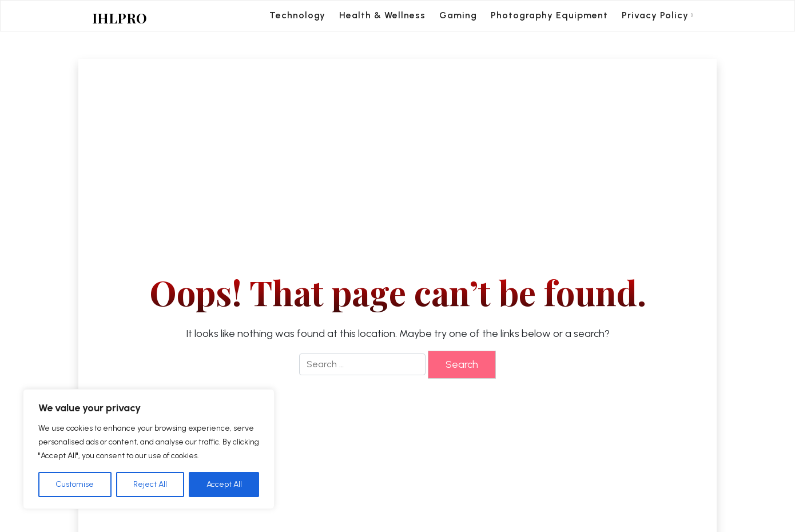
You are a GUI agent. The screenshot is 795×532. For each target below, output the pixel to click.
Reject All (150, 484)
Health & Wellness (382, 15)
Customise (75, 484)
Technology (297, 15)
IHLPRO (120, 18)
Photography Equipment (549, 15)
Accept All (224, 484)
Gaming (458, 15)
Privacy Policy (655, 15)
